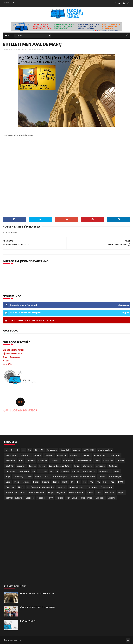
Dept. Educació (11, 357)
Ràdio (90, 493)
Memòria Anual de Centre (83, 477)
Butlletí (28, 50)
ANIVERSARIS (89, 450)
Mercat (102, 477)
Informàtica (105, 471)
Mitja (8, 482)
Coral (97, 461)
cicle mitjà (11, 461)
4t (23, 450)
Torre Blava (72, 498)
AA (42, 450)
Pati (105, 482)
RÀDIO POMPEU (28, 621)
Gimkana (113, 466)
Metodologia (115, 477)
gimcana (100, 466)
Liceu (29, 477)
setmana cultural (14, 498)
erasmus (21, 466)
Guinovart (10, 471)
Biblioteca (26, 455)
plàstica (61, 487)
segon (121, 493)
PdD (113, 482)
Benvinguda (11, 455)
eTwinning (88, 466)
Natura (46, 482)
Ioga (8, 477)
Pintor (21, 487)
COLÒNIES (55, 461)
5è (30, 450)
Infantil (76, 471)
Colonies (43, 461)
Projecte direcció (37, 493)
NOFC (65, 482)
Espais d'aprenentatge (60, 466)
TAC (51, 498)
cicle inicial (115, 455)
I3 (39, 471)
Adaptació (52, 450)
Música (26, 482)
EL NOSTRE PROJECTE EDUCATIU (37, 594)
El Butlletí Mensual (13, 350)
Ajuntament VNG (13, 353)
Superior (41, 498)
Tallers (60, 498)
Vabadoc (100, 498)
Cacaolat (49, 455)
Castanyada (100, 455)
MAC (47, 477)
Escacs (32, 466)
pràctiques (92, 487)
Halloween (24, 471)
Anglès (77, 450)
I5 (57, 471)
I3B (45, 471)
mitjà (17, 482)
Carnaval (86, 455)
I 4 (34, 471)
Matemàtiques (60, 477)
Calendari (62, 455)
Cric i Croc (108, 461)
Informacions (38, 50)
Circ (21, 461)
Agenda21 (65, 450)
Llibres (38, 477)
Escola (42, 466)
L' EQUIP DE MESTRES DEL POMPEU (37, 607)
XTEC (6, 361)
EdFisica (120, 461)
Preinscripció (107, 487)
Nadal (36, 482)
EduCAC (10, 466)
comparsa (68, 461)
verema (112, 498)
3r (18, 450)
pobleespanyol (76, 487)
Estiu (77, 466)
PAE (91, 482)
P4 (78, 482)
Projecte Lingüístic (57, 493)
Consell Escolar (84, 461)
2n (12, 450)
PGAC (121, 482)
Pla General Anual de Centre (41, 487)
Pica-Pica (10, 487)
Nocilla (56, 482)
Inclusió (65, 471)
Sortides (30, 498)
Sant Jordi (110, 493)
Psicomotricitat (76, 493)
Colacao (31, 461)
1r (6, 450)
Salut (99, 493)
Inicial (117, 471)
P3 (72, 482)
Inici (8, 35)
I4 (51, 471)
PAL (98, 482)
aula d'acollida (105, 450)
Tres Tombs (87, 498)
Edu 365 (7, 364)
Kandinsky (18, 477)
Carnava (74, 455)
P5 (85, 482)
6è (36, 450)
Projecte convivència (15, 493)
